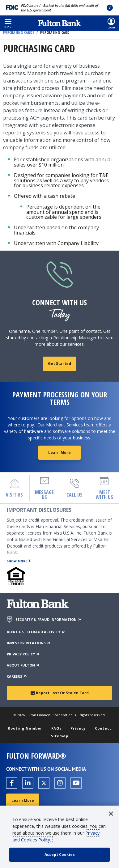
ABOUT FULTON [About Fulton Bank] (23, 665)
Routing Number (25, 728)
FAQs (56, 728)
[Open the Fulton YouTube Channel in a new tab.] (76, 783)
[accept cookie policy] (59, 855)
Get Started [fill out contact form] (59, 364)
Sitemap (60, 736)
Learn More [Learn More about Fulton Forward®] (23, 800)
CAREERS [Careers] (17, 676)
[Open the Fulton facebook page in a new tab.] (12, 783)
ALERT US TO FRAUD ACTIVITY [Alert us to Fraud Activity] (36, 632)
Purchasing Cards (19, 32)
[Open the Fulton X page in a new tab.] (44, 783)
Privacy (78, 728)
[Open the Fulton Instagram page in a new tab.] (60, 783)
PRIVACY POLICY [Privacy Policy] (23, 654)
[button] (8, 23)
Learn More (59, 453)
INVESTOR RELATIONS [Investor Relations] (29, 643)
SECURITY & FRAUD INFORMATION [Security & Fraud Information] (49, 619)
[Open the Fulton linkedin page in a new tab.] (28, 783)
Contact (103, 728)
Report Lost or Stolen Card (60, 693)
